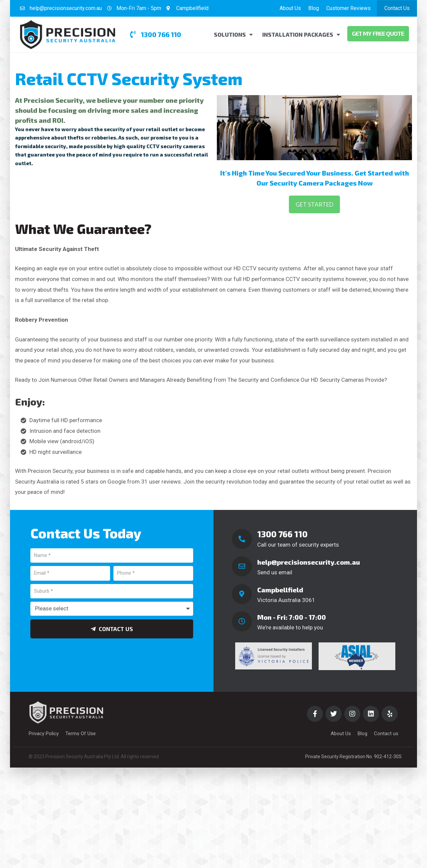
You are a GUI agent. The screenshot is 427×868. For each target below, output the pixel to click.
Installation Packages (301, 35)
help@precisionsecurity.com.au (309, 562)
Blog (314, 8)
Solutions (233, 35)
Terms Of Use (81, 734)
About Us (290, 8)
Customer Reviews (348, 8)
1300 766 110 (282, 534)
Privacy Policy (44, 734)
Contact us (386, 734)
